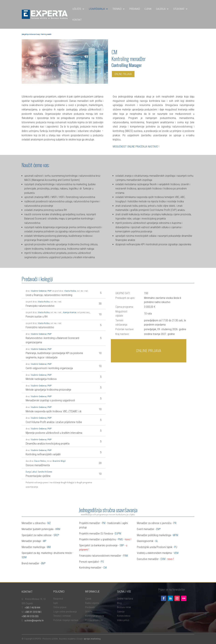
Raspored (58, 599)
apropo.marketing (92, 639)
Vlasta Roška (70, 291)
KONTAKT (77, 20)
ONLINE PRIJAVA (123, 74)
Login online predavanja (65, 612)
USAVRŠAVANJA (97, 9)
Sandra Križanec (45, 472)
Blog (119, 603)
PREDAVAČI (135, 9)
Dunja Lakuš (31, 472)
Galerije (121, 612)
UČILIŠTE (77, 9)
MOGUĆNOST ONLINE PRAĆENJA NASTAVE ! (136, 147)
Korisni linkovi (124, 616)
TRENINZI (117, 9)
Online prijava (60, 607)
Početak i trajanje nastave (66, 620)
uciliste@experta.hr (34, 621)
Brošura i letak (124, 607)
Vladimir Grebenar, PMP (41, 291)
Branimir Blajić (59, 461)
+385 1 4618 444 (32, 608)
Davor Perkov (40, 461)
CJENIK (148, 9)
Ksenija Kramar (70, 312)
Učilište (89, 612)
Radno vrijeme (92, 603)
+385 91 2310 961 (33, 612)
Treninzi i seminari (62, 616)
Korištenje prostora (95, 616)
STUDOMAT (179, 9)
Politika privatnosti (94, 620)
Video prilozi (123, 620)
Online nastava (125, 599)
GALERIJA (161, 9)
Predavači (90, 607)
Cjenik (88, 599)
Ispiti (56, 603)
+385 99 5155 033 (30, 616)
